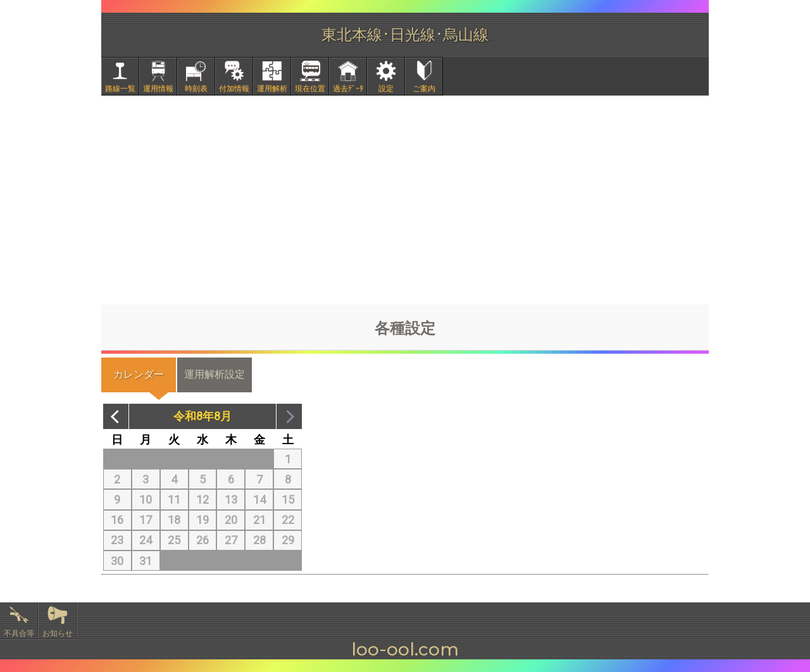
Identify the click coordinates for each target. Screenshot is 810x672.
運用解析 (272, 89)
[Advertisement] (405, 200)
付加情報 (234, 89)
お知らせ (58, 633)
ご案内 (424, 89)
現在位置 (310, 89)
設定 (386, 89)
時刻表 (196, 89)
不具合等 (19, 633)
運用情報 (158, 89)
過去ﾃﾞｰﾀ (348, 89)
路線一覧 (120, 89)
